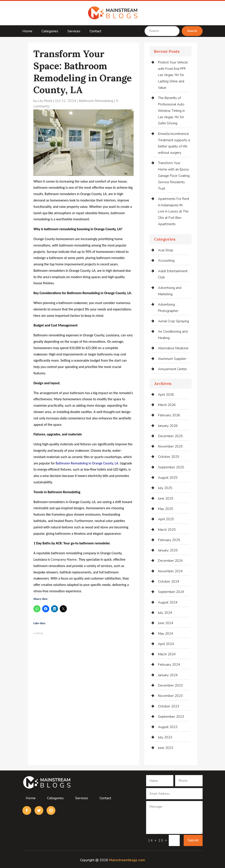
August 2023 (168, 727)
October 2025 (169, 457)
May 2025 (165, 509)
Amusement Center (172, 369)
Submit (193, 840)
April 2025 (166, 519)
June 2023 (166, 748)
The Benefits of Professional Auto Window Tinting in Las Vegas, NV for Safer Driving (171, 111)
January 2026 (168, 426)
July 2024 (165, 613)
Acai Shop (166, 250)
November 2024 (170, 571)
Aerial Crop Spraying (173, 321)
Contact (95, 32)
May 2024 (165, 634)
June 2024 (166, 623)
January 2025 (168, 550)
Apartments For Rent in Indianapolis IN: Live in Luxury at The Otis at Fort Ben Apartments (174, 211)
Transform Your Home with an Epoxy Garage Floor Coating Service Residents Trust (174, 176)
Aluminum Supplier (172, 359)
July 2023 (165, 737)
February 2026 (169, 415)
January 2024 (168, 675)
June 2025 (166, 498)
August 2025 (168, 478)
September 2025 (171, 467)
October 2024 (169, 582)
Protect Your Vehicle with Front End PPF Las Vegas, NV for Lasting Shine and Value (173, 75)
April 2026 (166, 395)
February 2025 (169, 540)
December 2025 (170, 436)
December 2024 (170, 561)
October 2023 (169, 706)
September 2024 (171, 592)
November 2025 (170, 446)
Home (27, 32)
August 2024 (168, 602)
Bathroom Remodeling (96, 101)
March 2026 (167, 405)
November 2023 (170, 696)
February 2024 (169, 665)
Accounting (166, 261)
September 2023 (171, 717)
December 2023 (170, 685)
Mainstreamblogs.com (127, 860)
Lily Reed (45, 101)
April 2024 (166, 644)
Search (192, 31)
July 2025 (165, 488)
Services (74, 32)
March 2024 (167, 654)
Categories (50, 32)
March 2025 (167, 530)
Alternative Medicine (173, 348)
